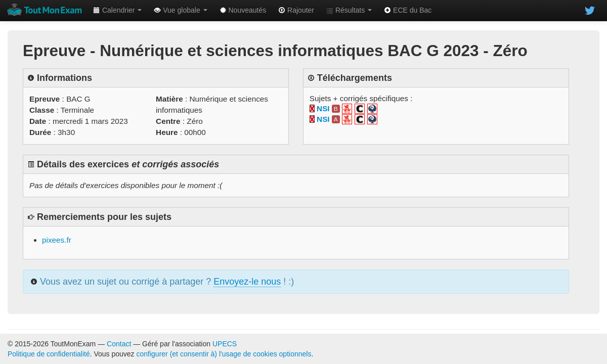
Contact (119, 344)
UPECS (225, 344)
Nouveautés (243, 10)
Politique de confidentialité (49, 354)
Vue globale (180, 10)
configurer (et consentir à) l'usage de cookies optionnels (224, 354)
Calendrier (117, 10)
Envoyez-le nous (247, 282)
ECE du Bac (408, 10)
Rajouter (296, 10)
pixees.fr (57, 240)
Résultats (349, 10)
